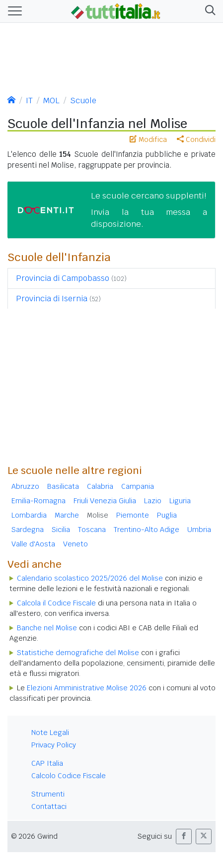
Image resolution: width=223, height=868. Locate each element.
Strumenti (48, 794)
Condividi (196, 139)
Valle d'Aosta (33, 544)
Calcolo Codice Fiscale (69, 776)
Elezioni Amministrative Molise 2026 (87, 688)
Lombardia (29, 515)
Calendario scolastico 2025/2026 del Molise (90, 578)
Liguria (180, 501)
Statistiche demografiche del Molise (78, 653)
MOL (51, 100)
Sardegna (28, 530)
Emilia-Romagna (38, 501)
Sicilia (61, 530)
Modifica (148, 139)
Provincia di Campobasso (63, 278)
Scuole (83, 100)
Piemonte (133, 515)
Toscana (92, 530)
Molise (98, 515)
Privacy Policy (54, 745)
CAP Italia (47, 763)
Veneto (75, 544)
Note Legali (50, 733)
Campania (138, 486)
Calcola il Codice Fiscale (56, 603)
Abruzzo (25, 486)
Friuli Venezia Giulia (105, 501)
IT (29, 100)
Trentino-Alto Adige (147, 530)
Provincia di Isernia (52, 299)
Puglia (167, 515)
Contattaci (49, 806)
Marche (67, 515)
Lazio (153, 501)
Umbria (199, 530)
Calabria (100, 486)
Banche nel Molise (47, 628)
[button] (208, 11)
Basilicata (63, 486)
